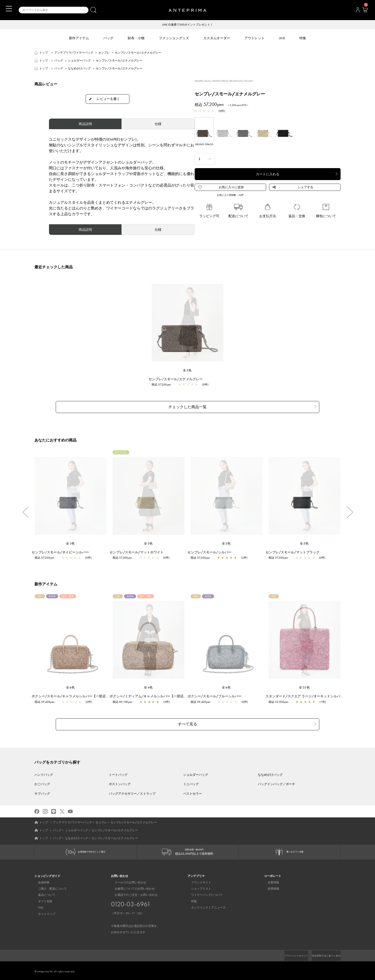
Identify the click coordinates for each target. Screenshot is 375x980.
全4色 (149, 685)
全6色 (71, 685)
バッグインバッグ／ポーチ (276, 779)
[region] (187, 323)
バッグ (59, 61)
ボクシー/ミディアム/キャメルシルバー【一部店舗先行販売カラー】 (164, 694)
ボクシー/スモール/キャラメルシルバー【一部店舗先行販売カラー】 (86, 694)
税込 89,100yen (125, 699)
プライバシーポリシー (288, 954)
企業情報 (270, 881)
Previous (25, 510)
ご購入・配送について (49, 887)
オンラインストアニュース (205, 906)
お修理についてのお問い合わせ (131, 887)
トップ (44, 53)
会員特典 (40, 881)
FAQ (37, 906)
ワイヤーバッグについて (203, 894)
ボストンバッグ (120, 779)
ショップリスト (198, 887)
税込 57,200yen (164, 385)
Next (350, 510)
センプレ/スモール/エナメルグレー (178, 380)
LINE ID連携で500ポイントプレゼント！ (188, 25)
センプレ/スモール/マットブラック (295, 550)
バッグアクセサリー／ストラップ (132, 788)
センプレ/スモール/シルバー (212, 550)
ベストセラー (193, 788)
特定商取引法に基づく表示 (323, 954)
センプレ (104, 53)
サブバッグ (42, 788)
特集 (190, 900)
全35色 (304, 685)
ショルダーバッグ (79, 61)
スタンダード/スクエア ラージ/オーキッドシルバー (307, 694)
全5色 (187, 371)
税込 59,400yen (47, 699)
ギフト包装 (42, 900)
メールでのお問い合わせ (127, 881)
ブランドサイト (198, 881)
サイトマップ (43, 913)
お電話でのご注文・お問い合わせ (134, 912)
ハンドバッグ (44, 769)
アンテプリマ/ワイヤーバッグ (74, 53)
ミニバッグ (191, 779)
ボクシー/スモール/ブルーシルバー (217, 694)
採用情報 (270, 887)
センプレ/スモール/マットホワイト (139, 550)
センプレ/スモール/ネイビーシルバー (63, 550)
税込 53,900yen (281, 699)
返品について (43, 894)
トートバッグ (118, 769)
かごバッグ (42, 779)
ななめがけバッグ (79, 69)
